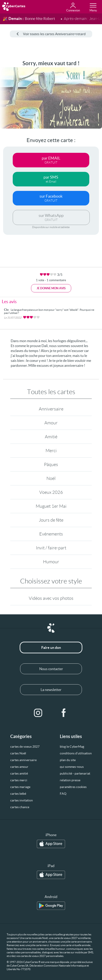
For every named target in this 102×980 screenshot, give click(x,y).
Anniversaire (51, 409)
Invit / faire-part (51, 548)
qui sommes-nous (72, 767)
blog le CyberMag (72, 747)
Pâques (51, 464)
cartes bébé (18, 794)
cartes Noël (18, 753)
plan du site (68, 760)
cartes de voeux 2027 (25, 747)
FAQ (63, 794)
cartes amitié (19, 773)
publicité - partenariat (75, 773)
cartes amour (19, 767)
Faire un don (51, 648)
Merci (51, 451)
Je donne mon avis (51, 288)
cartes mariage (20, 787)
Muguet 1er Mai (51, 506)
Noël (51, 478)
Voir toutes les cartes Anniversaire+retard (51, 34)
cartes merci (19, 780)
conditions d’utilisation (76, 753)
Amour (51, 423)
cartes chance (20, 807)
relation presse (70, 780)
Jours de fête (51, 520)
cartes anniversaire (23, 760)
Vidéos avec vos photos (51, 598)
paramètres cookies (73, 787)
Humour (51, 562)
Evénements (51, 534)
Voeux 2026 (51, 492)
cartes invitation (22, 800)
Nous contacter (51, 669)
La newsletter (51, 690)
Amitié (51, 437)
